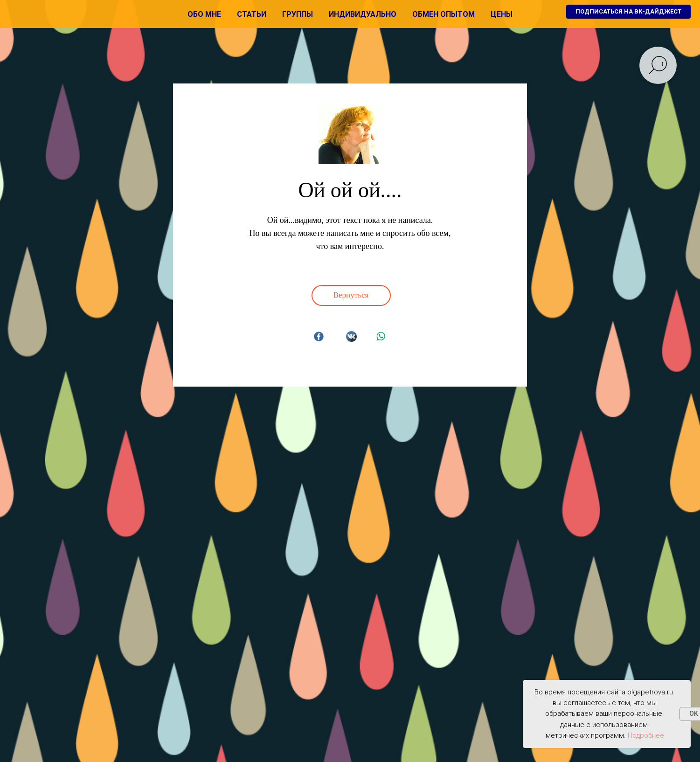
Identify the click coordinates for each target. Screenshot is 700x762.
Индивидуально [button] (363, 14)
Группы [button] (298, 14)
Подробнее (646, 735)
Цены (502, 14)
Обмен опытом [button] (444, 14)
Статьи (252, 14)
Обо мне (204, 14)
